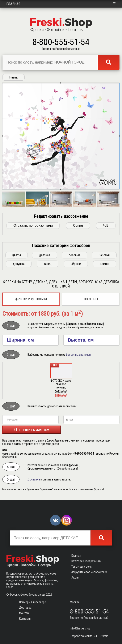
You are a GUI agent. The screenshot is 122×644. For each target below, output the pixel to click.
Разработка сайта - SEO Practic (89, 636)
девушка (19, 264)
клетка (105, 264)
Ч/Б (106, 226)
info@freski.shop (80, 628)
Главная (13, 4)
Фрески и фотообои (31, 299)
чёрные (76, 264)
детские (45, 255)
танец (48, 264)
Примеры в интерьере (33, 602)
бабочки (104, 255)
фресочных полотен (78, 355)
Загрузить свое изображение (89, 572)
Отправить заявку (32, 430)
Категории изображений (86, 561)
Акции (75, 577)
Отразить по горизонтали (33, 226)
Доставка (34, 479)
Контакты (25, 619)
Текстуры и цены (82, 567)
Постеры (91, 299)
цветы (17, 255)
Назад (13, 77)
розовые (75, 255)
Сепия (78, 226)
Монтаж (24, 613)
